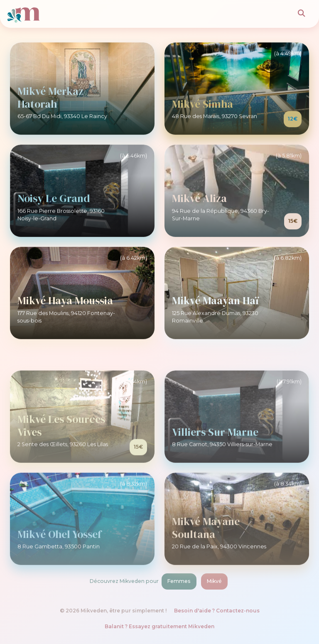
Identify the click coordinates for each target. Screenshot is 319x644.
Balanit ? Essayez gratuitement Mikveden (159, 626)
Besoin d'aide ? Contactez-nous (217, 611)
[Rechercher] (301, 14)
